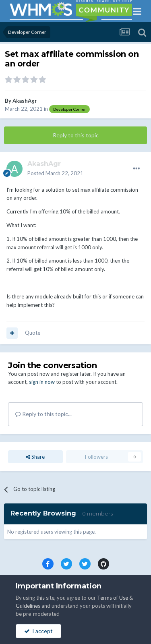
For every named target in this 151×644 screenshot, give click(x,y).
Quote (33, 333)
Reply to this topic (76, 135)
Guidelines (28, 606)
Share (35, 457)
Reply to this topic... (43, 414)
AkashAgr (25, 101)
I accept (38, 631)
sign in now (42, 382)
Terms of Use (113, 598)
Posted (55, 173)
